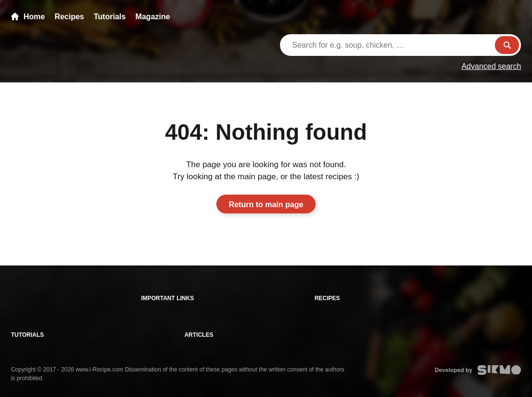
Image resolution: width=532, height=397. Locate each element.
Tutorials (110, 17)
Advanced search (492, 66)
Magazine (153, 17)
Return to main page (266, 205)
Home (28, 17)
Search (507, 45)
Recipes (69, 17)
